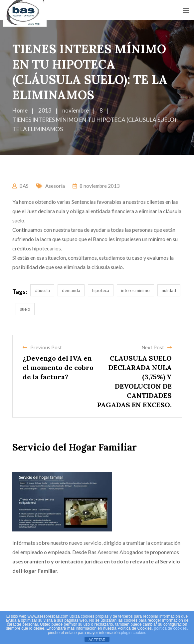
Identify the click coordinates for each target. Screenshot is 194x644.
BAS (24, 186)
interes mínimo (135, 290)
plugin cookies (133, 633)
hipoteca (101, 290)
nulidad (169, 290)
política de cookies (171, 628)
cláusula (42, 290)
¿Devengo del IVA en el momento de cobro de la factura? (58, 367)
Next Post (157, 347)
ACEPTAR (97, 640)
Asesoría (55, 186)
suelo (25, 309)
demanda (71, 290)
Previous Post (42, 347)
